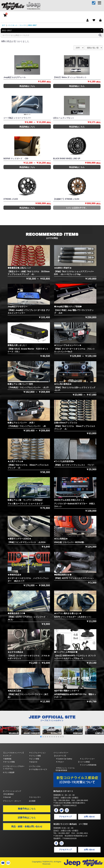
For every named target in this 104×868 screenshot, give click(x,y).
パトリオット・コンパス (17, 25)
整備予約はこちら (27, 809)
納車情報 (7, 759)
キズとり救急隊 (9, 772)
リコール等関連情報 (88, 765)
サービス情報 (9, 762)
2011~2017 (32, 25)
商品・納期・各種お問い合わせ (27, 826)
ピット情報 (34, 759)
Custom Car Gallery (64, 759)
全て (4, 25)
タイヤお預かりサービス (38, 769)
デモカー (60, 762)
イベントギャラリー (61, 753)
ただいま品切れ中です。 (77, 208)
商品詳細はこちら (27, 86)
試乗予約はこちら (27, 818)
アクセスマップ (65, 817)
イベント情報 (35, 756)
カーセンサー (35, 797)
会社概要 (32, 801)
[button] (41, 737)
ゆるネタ (33, 762)
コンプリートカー (87, 759)
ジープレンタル (35, 766)
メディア (7, 756)
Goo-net (7, 797)
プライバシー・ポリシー (12, 801)
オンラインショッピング (12, 791)
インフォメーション (38, 753)
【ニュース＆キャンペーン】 (14, 753)
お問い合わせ (89, 817)
